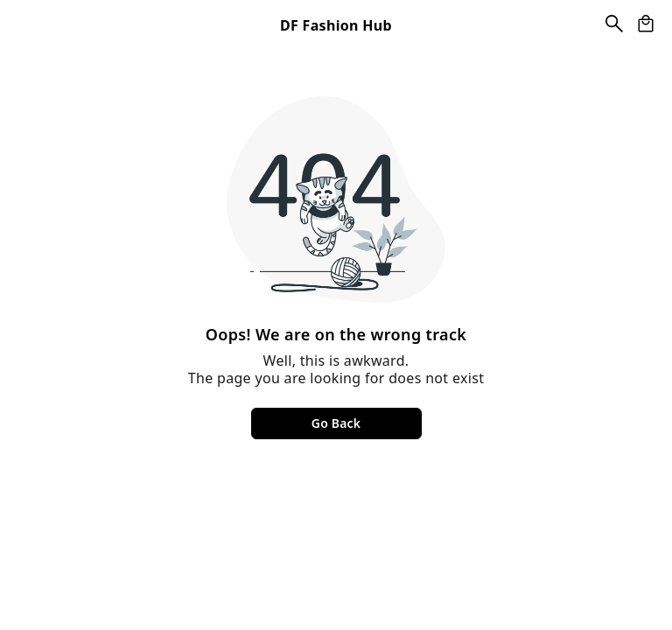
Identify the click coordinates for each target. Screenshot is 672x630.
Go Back (336, 423)
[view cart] (646, 24)
